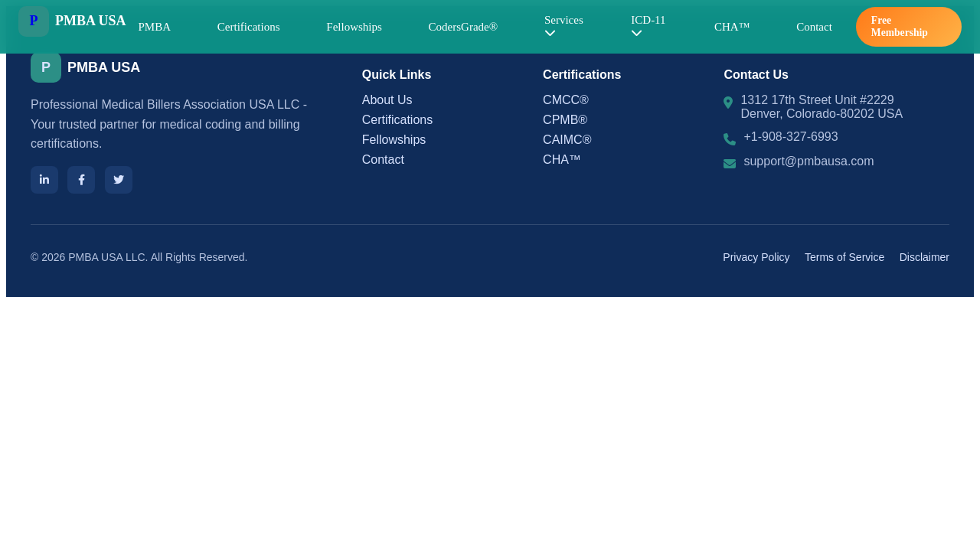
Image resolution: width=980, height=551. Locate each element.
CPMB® (565, 120)
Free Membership (900, 26)
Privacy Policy (756, 257)
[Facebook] (81, 180)
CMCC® (566, 100)
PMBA (155, 27)
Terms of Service (844, 257)
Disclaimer (924, 257)
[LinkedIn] (44, 180)
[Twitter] (119, 180)
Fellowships (354, 27)
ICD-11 (648, 26)
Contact (814, 27)
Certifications (249, 27)
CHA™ (732, 27)
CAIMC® (567, 140)
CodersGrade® (464, 27)
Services (564, 26)
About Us (387, 100)
